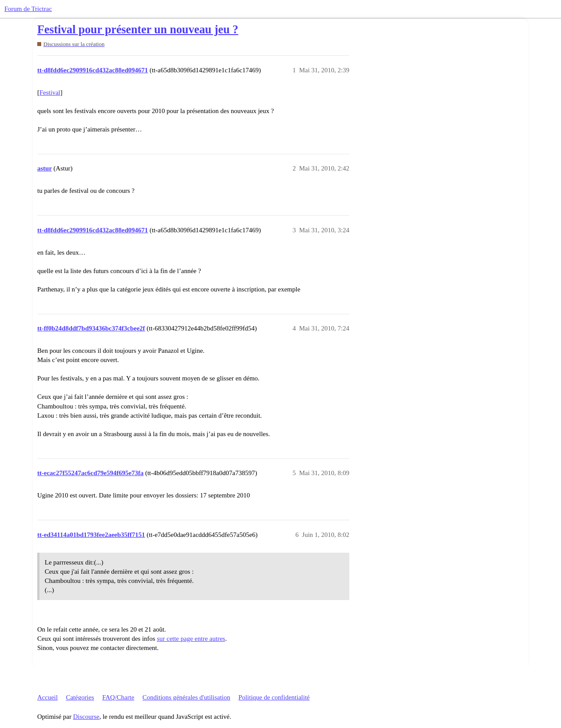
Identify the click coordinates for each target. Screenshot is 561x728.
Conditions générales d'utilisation (186, 697)
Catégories (80, 697)
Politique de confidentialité (274, 697)
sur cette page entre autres (191, 639)
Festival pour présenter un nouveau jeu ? (138, 30)
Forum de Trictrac (28, 9)
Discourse (86, 717)
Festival (50, 92)
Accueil (48, 697)
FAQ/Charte (118, 697)
